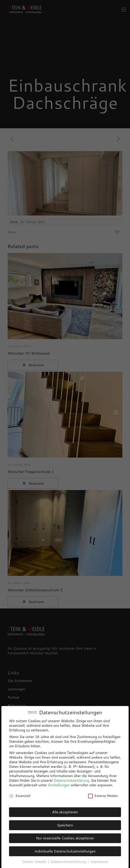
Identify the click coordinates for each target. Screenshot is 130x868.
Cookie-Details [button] (34, 862)
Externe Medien (103, 796)
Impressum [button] (99, 862)
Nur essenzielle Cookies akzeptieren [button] (65, 838)
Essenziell (20, 796)
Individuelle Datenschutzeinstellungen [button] (65, 851)
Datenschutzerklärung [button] (69, 862)
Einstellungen (59, 785)
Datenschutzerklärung (71, 780)
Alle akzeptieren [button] (65, 812)
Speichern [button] (65, 825)
